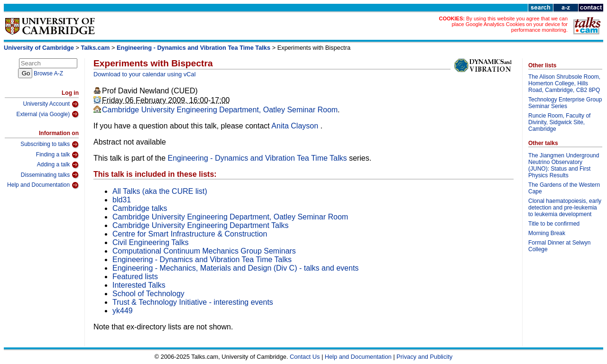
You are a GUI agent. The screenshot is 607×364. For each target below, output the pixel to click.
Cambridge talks (140, 208)
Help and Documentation (43, 185)
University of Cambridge (39, 48)
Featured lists (135, 277)
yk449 (123, 311)
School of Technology (148, 294)
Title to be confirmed (554, 224)
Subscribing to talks (50, 145)
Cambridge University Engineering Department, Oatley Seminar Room (220, 110)
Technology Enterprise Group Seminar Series (565, 103)
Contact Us (305, 357)
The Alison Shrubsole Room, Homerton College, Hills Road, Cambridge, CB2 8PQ (564, 83)
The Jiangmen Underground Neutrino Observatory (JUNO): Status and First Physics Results (564, 165)
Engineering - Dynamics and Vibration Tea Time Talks (193, 48)
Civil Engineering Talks (151, 242)
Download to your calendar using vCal (145, 74)
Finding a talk (57, 155)
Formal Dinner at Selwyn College (559, 246)
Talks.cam (96, 48)
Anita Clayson (296, 126)
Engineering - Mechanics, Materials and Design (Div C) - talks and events (235, 268)
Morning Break (547, 233)
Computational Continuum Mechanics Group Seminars (204, 251)
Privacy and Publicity (424, 357)
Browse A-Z (48, 73)
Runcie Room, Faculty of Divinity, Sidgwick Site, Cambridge (559, 122)
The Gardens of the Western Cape (564, 188)
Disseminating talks (50, 175)
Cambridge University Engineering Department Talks (200, 225)
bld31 (122, 200)
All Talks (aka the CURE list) (160, 191)
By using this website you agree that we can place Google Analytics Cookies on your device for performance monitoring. (510, 24)
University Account (51, 104)
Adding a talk (58, 165)
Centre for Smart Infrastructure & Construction (190, 234)
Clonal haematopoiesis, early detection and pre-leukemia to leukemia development (565, 208)
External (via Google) (47, 114)
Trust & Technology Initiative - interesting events (193, 302)
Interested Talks (139, 285)
